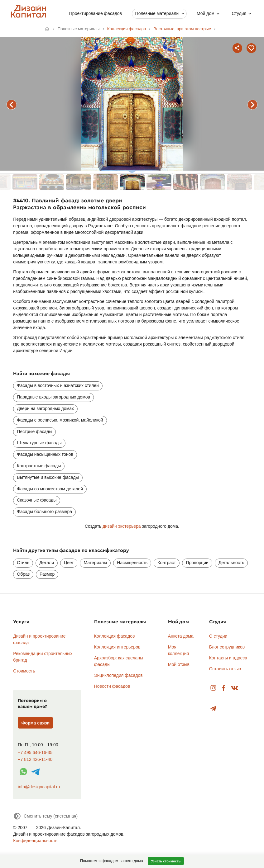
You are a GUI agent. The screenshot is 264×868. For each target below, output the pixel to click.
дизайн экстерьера (122, 526)
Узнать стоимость (166, 861)
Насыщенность (132, 563)
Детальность (231, 563)
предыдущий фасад (12, 105)
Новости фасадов (112, 686)
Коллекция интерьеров (117, 647)
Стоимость (24, 671)
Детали (47, 563)
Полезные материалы (157, 13)
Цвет (69, 563)
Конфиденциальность (35, 841)
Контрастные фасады (39, 466)
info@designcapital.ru (39, 787)
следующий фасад (252, 105)
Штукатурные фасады (39, 443)
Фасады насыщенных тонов (45, 454)
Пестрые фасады (34, 432)
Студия (239, 13)
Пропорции (197, 563)
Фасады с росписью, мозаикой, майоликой (60, 420)
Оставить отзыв (225, 669)
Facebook (223, 688)
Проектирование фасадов (96, 13)
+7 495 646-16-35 (35, 753)
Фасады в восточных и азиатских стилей (58, 385)
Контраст (167, 563)
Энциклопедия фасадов (118, 675)
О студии (218, 636)
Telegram (213, 709)
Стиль (23, 563)
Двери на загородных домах (45, 408)
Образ (23, 574)
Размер (47, 574)
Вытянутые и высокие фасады (48, 477)
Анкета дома (181, 636)
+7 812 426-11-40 (35, 759)
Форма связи (36, 723)
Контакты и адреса (228, 658)
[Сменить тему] (45, 816)
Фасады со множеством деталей (50, 489)
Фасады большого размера (44, 512)
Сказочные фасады (37, 500)
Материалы (95, 563)
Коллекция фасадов (115, 636)
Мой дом (206, 13)
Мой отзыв (179, 664)
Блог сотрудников (227, 647)
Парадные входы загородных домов (53, 397)
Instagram (213, 688)
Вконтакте (235, 688)
